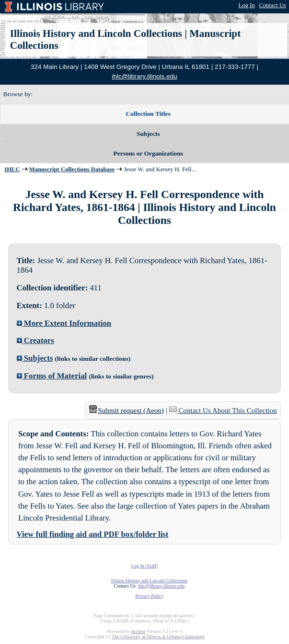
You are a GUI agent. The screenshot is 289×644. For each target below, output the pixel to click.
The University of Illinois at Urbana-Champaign (158, 637)
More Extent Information (64, 323)
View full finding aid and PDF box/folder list (93, 534)
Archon (138, 631)
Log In (247, 5)
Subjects (35, 358)
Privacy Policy (149, 596)
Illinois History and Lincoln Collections (96, 33)
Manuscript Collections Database (72, 169)
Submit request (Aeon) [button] (127, 411)
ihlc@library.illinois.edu (145, 76)
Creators (35, 340)
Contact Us (272, 5)
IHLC (12, 169)
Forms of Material (52, 376)
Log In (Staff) (144, 566)
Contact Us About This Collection (227, 411)
